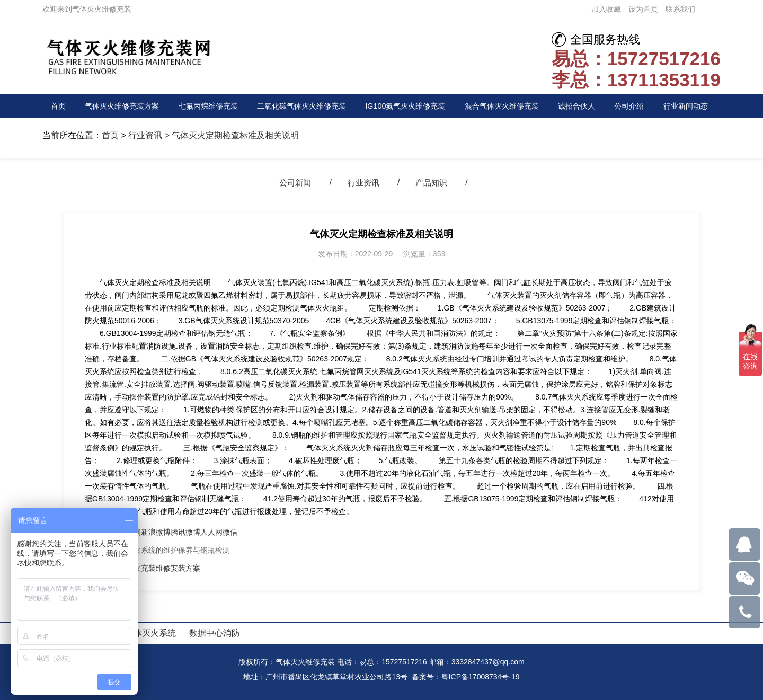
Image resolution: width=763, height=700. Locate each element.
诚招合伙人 (587, 106)
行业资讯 (145, 135)
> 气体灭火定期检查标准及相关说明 (230, 135)
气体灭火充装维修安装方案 (156, 568)
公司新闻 (293, 183)
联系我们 (680, 9)
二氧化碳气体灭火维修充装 (305, 106)
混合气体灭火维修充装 (512, 106)
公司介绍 (636, 106)
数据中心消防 (215, 633)
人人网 (211, 532)
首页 (59, 106)
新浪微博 (156, 532)
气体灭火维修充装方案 (121, 106)
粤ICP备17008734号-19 (481, 677)
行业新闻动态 (690, 106)
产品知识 (433, 183)
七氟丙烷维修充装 (209, 106)
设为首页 (643, 9)
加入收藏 (606, 9)
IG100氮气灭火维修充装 (413, 106)
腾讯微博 (185, 532)
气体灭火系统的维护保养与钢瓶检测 (171, 550)
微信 (230, 532)
